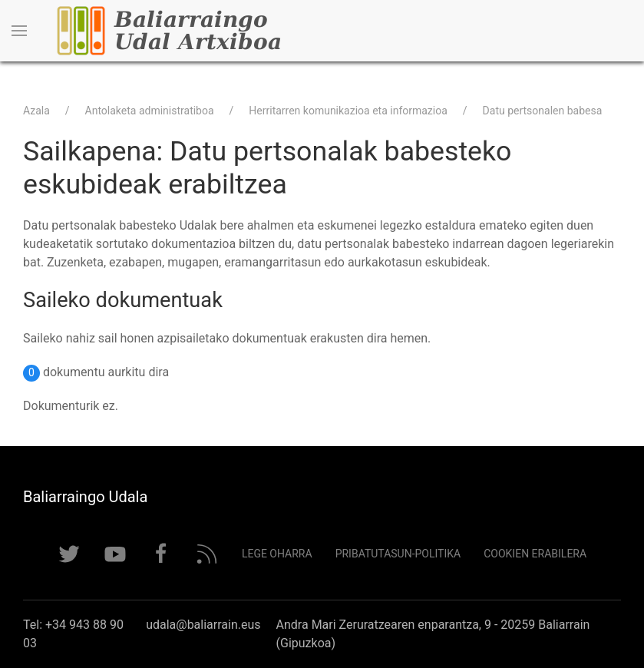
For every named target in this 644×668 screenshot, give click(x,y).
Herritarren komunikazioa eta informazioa (348, 111)
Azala (36, 111)
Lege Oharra (277, 554)
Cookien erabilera (535, 554)
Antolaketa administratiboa (150, 111)
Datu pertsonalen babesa (543, 111)
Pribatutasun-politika (398, 554)
